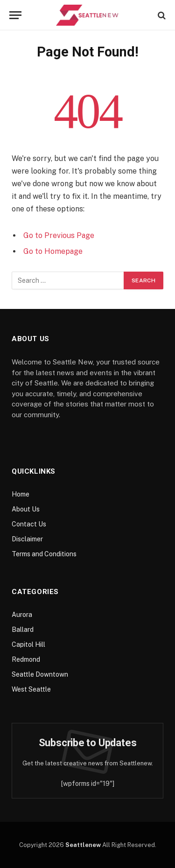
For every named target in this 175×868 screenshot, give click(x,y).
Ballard (23, 630)
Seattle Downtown (40, 674)
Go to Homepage (53, 251)
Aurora (22, 615)
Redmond (26, 659)
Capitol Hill (28, 644)
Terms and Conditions (44, 554)
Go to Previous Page (59, 235)
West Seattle (31, 689)
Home (21, 494)
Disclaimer (27, 539)
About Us (26, 509)
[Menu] (15, 15)
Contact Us (29, 524)
